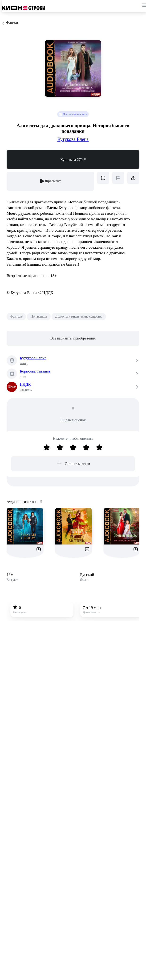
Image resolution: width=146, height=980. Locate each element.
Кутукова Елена (73, 139)
